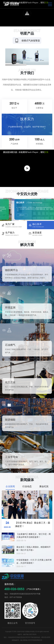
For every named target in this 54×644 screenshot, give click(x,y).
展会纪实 (44, 486)
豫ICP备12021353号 (30, 634)
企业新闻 (10, 486)
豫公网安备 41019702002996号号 (31, 640)
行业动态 (27, 486)
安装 (46, 152)
